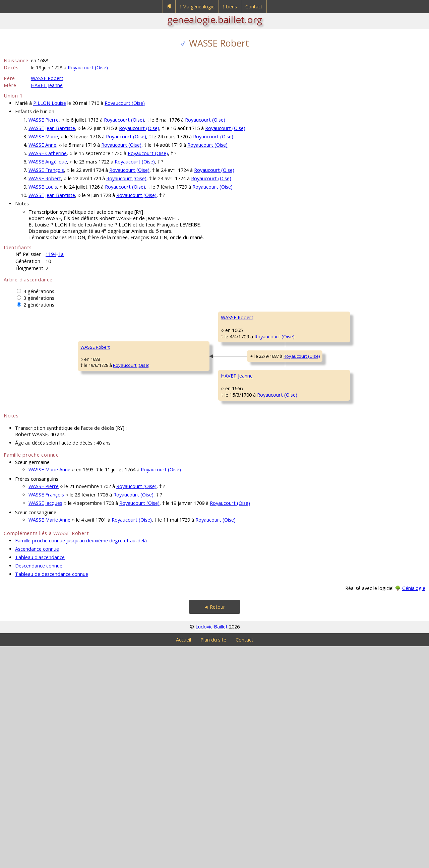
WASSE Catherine (48, 153)
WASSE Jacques (45, 725)
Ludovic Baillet (211, 848)
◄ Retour (214, 829)
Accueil (183, 861)
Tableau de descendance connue (52, 796)
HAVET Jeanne (47, 85)
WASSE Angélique (48, 162)
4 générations (39, 291)
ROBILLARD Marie (238, 579)
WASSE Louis (43, 187)
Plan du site (213, 861)
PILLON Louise (50, 103)
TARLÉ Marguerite (239, 418)
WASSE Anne (42, 145)
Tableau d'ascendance (40, 779)
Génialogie (414, 810)
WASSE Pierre (44, 120)
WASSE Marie (43, 137)
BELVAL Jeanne (342, 518)
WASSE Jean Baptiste (52, 128)
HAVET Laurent (236, 498)
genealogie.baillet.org (215, 19)
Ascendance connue (37, 771)
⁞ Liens (230, 7)
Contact (254, 7)
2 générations (39, 305)
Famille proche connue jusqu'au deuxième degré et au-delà (81, 762)
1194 (51, 254)
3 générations (39, 298)
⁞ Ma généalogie (197, 7)
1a (61, 254)
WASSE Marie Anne (49, 691)
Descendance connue (39, 787)
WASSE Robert (47, 78)
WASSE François (46, 170)
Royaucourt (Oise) (88, 68)
